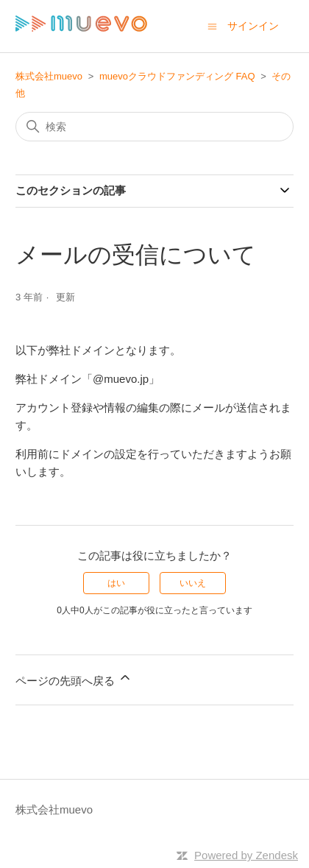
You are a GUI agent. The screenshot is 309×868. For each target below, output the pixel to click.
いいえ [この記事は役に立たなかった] (193, 583)
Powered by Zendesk (246, 855)
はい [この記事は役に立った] (116, 583)
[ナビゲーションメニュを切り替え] (212, 25)
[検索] (154, 127)
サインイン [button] (253, 26)
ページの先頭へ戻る (74, 678)
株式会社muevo (49, 76)
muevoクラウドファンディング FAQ (177, 76)
